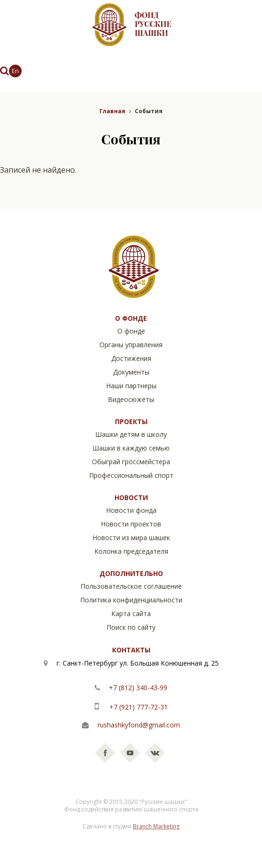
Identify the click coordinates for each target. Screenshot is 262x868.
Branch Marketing (156, 826)
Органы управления (131, 345)
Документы (131, 372)
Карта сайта (131, 613)
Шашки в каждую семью (131, 448)
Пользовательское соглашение (131, 586)
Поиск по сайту (131, 627)
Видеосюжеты (131, 399)
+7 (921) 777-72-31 (138, 707)
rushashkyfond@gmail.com (139, 725)
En (15, 71)
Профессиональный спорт (131, 475)
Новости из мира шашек (131, 538)
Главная (112, 111)
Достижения (131, 358)
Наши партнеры (131, 386)
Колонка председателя (131, 551)
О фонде (131, 331)
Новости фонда (131, 510)
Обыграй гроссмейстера (131, 462)
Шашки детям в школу (131, 434)
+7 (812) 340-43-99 (137, 688)
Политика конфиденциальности (131, 600)
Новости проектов (131, 524)
